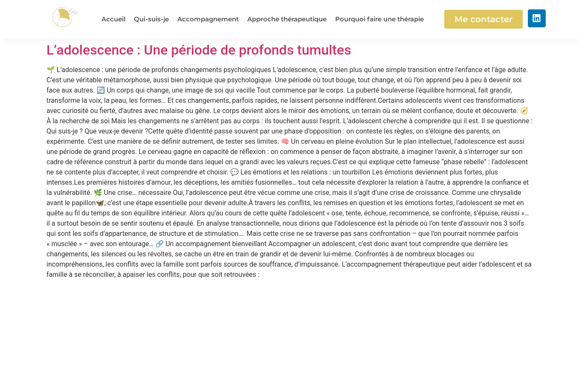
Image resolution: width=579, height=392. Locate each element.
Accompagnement (208, 19)
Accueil (113, 19)
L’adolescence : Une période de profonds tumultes (199, 50)
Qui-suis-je (151, 19)
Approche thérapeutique (287, 19)
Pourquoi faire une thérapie (379, 19)
